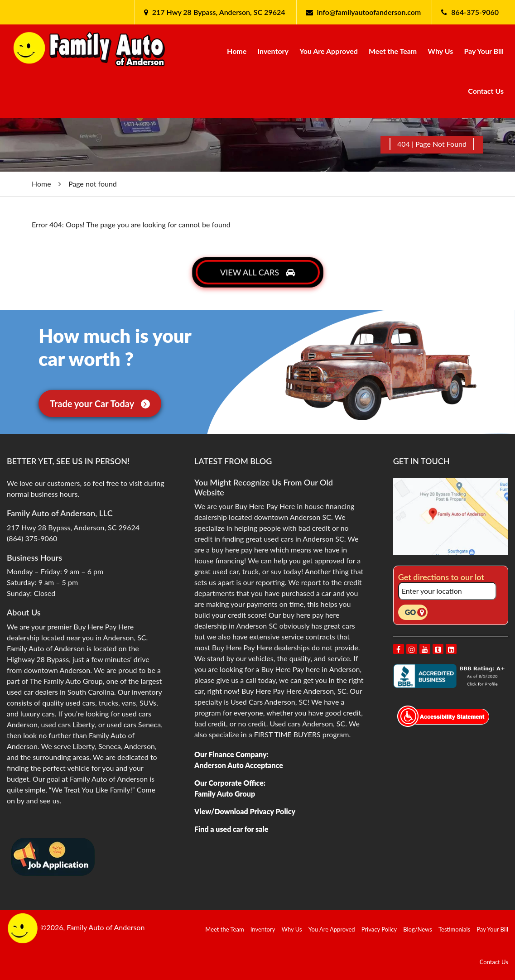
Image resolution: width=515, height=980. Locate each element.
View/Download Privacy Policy (245, 811)
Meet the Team (393, 51)
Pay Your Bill (484, 51)
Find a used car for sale (231, 829)
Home (237, 51)
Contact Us (486, 91)
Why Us (440, 51)
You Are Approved (329, 51)
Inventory (273, 51)
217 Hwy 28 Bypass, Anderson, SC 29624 (218, 12)
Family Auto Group (225, 794)
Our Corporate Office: (230, 783)
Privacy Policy (379, 929)
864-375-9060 (475, 12)
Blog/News (418, 929)
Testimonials (454, 929)
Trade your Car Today (100, 404)
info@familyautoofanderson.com (369, 12)
